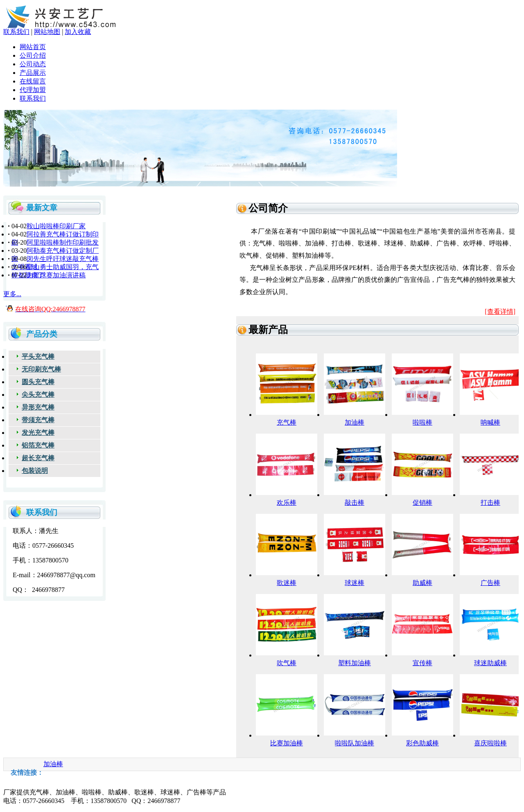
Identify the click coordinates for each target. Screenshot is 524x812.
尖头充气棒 (38, 395)
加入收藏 (78, 32)
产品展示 (33, 73)
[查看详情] (500, 312)
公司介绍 (33, 55)
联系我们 (16, 32)
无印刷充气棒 (41, 369)
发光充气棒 (38, 433)
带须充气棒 (38, 420)
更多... (12, 294)
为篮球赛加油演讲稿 (56, 275)
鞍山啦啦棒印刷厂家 (56, 226)
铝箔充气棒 (38, 445)
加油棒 (53, 764)
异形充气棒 (38, 407)
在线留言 (33, 81)
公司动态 (33, 64)
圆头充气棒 (38, 382)
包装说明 (35, 471)
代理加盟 (33, 90)
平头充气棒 (38, 357)
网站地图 (47, 32)
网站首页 (33, 47)
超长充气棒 (38, 458)
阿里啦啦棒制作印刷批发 (63, 242)
